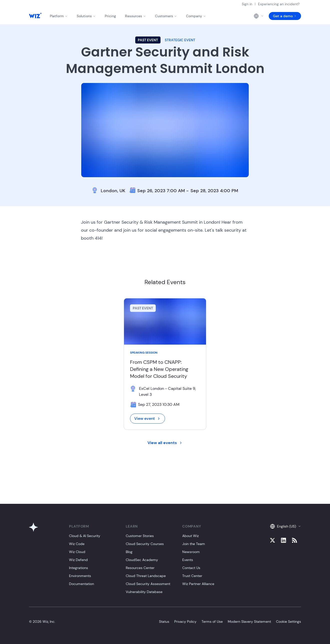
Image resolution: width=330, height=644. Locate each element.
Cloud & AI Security (85, 536)
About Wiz (190, 536)
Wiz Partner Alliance (198, 584)
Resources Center (140, 568)
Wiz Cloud (77, 552)
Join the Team (194, 544)
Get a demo (285, 16)
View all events (165, 443)
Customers (166, 16)
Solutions (86, 16)
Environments (80, 576)
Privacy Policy (185, 622)
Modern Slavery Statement (249, 622)
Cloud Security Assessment (148, 584)
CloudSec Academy (142, 560)
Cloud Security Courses (145, 544)
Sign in (247, 4)
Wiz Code (77, 544)
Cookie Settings (288, 622)
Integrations (78, 568)
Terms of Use (212, 622)
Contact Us (191, 568)
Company (196, 16)
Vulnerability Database (144, 592)
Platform (59, 16)
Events (188, 560)
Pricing (110, 16)
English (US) (285, 526)
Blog (129, 552)
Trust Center (192, 576)
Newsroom (191, 552)
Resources (135, 16)
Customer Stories (140, 536)
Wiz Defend (78, 560)
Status (164, 622)
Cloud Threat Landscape (146, 576)
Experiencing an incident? (279, 4)
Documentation (81, 584)
